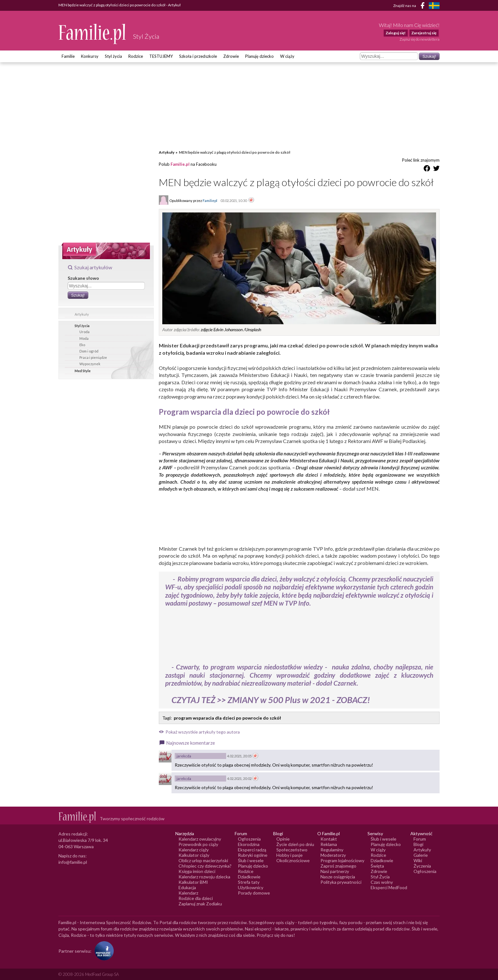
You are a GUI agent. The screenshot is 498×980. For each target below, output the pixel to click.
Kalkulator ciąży (194, 855)
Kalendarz (188, 893)
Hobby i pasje (289, 855)
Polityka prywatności (341, 882)
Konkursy (90, 56)
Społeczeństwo (292, 850)
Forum (420, 839)
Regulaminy (332, 850)
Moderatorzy (333, 855)
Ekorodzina (249, 844)
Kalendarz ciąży (194, 850)
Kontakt (329, 839)
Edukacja (187, 887)
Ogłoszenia (249, 839)
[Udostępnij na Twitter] (436, 169)
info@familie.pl (73, 862)
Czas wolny (382, 882)
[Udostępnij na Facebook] (427, 169)
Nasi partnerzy (335, 871)
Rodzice (136, 56)
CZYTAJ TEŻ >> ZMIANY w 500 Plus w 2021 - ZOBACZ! (271, 700)
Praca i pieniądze (93, 357)
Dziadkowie (249, 877)
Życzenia (422, 866)
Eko (82, 345)
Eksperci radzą (252, 850)
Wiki (418, 860)
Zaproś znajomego (338, 866)
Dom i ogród (89, 351)
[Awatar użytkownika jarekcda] (165, 756)
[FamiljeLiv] (434, 6)
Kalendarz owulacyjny (200, 839)
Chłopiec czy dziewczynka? (205, 866)
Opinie (283, 839)
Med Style (83, 371)
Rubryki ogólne (253, 855)
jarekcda (184, 756)
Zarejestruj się (424, 33)
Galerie (421, 855)
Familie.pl (180, 164)
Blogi (418, 844)
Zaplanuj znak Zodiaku (200, 904)
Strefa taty (249, 882)
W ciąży (287, 56)
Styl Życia (380, 877)
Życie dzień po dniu (295, 844)
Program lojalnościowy (342, 860)
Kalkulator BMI (193, 882)
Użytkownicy (251, 887)
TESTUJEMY (161, 56)
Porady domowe (254, 893)
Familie (68, 56)
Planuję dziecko (259, 56)
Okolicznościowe (293, 860)
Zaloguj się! (396, 33)
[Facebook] (424, 7)
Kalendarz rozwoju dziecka (204, 877)
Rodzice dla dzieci (196, 898)
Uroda (84, 332)
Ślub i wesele (251, 860)
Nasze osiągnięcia (338, 877)
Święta (377, 866)
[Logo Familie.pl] (93, 34)
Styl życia (113, 56)
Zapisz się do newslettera (420, 39)
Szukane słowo (83, 278)
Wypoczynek (90, 364)
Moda (84, 338)
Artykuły (82, 314)
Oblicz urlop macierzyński (203, 860)
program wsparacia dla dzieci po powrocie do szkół (227, 718)
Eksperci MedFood (389, 887)
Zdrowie (231, 56)
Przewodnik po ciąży (198, 844)
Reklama (329, 844)
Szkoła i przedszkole (198, 56)
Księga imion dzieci (197, 871)
